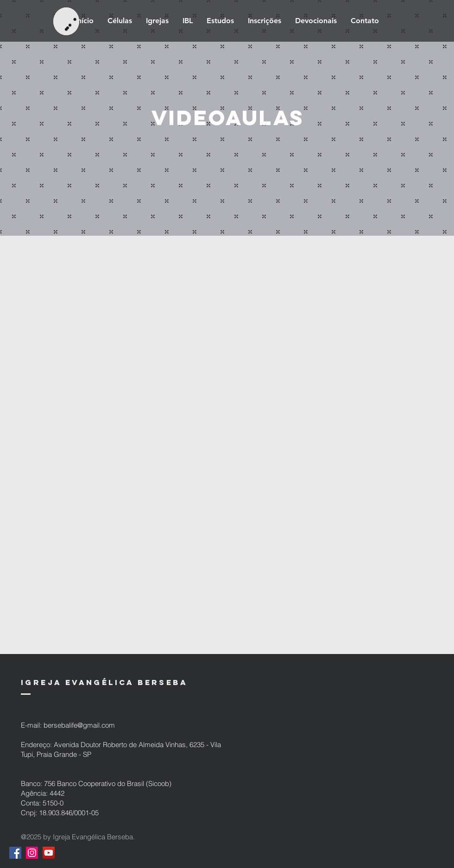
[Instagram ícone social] (32, 853)
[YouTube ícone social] (49, 853)
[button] (220, 21)
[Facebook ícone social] (15, 853)
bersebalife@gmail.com (79, 725)
